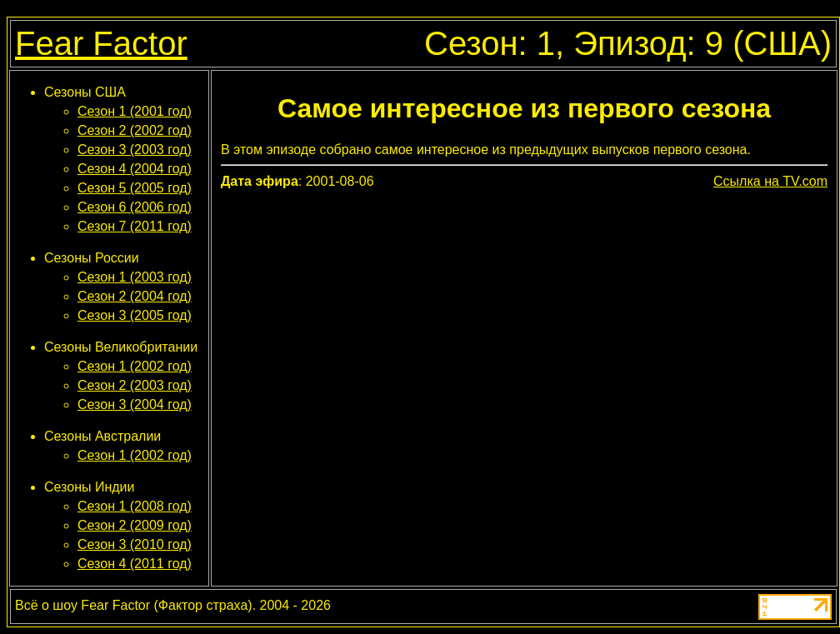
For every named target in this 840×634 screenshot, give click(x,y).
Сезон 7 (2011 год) (135, 226)
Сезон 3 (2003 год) (135, 150)
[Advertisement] (524, 316)
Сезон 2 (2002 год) (135, 130)
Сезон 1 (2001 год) (135, 111)
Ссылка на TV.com (770, 181)
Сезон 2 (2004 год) (135, 296)
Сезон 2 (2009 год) (135, 525)
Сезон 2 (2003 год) (135, 385)
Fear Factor (101, 43)
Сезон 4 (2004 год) (135, 169)
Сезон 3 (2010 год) (135, 544)
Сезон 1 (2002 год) (135, 366)
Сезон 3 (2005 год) (135, 315)
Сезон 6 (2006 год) (135, 207)
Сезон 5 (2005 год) (135, 188)
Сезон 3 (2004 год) (135, 404)
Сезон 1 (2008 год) (135, 506)
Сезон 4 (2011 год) (135, 564)
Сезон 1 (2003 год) (135, 277)
